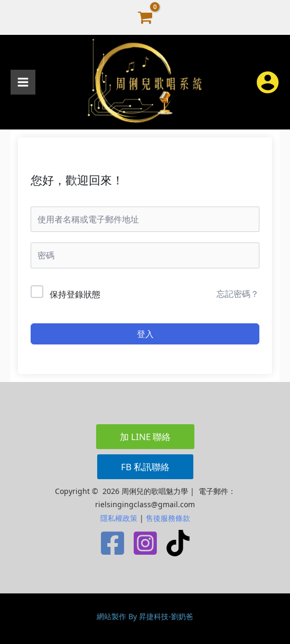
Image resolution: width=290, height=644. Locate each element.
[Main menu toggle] (23, 82)
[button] (145, 437)
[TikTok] (178, 543)
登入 (145, 334)
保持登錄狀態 (75, 294)
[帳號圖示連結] (268, 82)
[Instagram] (145, 543)
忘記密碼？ (238, 294)
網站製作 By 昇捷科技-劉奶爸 (145, 616)
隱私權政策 (119, 518)
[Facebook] (113, 543)
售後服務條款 (168, 518)
